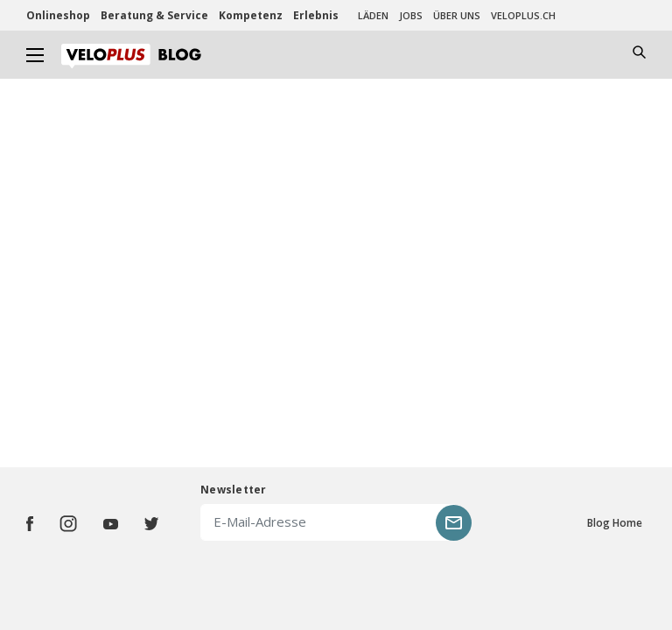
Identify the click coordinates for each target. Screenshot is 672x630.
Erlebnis (316, 15)
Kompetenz (251, 15)
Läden (373, 15)
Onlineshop (58, 15)
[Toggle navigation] (35, 55)
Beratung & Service (154, 15)
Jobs (411, 15)
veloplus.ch (523, 15)
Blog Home (615, 523)
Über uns (457, 15)
